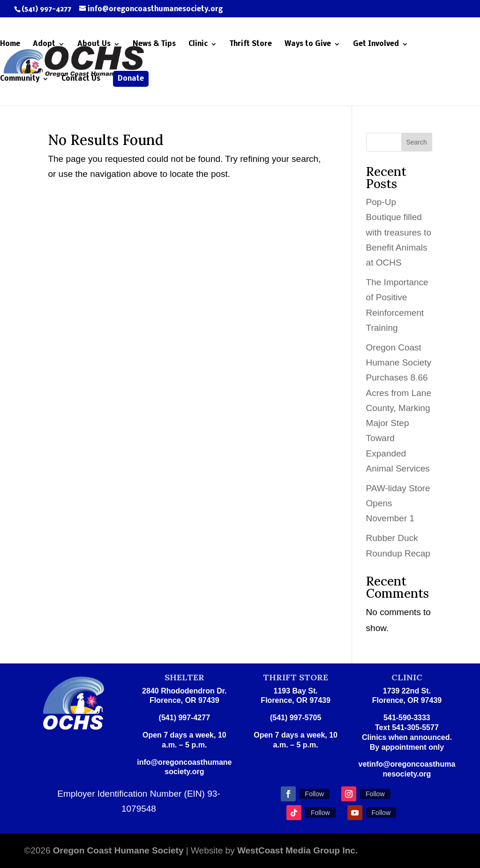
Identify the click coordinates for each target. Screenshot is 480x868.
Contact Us (81, 79)
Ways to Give (308, 44)
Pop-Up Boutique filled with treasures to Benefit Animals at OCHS (399, 232)
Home (10, 44)
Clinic (198, 44)
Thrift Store (251, 44)
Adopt (44, 44)
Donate (131, 79)
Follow (315, 794)
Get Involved (376, 44)
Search (416, 142)
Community (20, 79)
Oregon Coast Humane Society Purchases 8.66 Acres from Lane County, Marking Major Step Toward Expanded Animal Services (399, 408)
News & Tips (154, 44)
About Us (94, 44)
